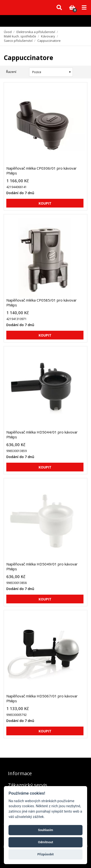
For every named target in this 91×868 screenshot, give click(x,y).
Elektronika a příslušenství (36, 32)
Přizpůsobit (45, 854)
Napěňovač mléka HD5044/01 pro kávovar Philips (42, 434)
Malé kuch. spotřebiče (20, 36)
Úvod (8, 32)
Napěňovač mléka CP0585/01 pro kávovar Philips (41, 303)
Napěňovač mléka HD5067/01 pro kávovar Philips (42, 698)
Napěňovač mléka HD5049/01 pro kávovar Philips (42, 566)
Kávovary (48, 36)
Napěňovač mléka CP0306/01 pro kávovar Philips (41, 171)
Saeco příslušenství (18, 41)
